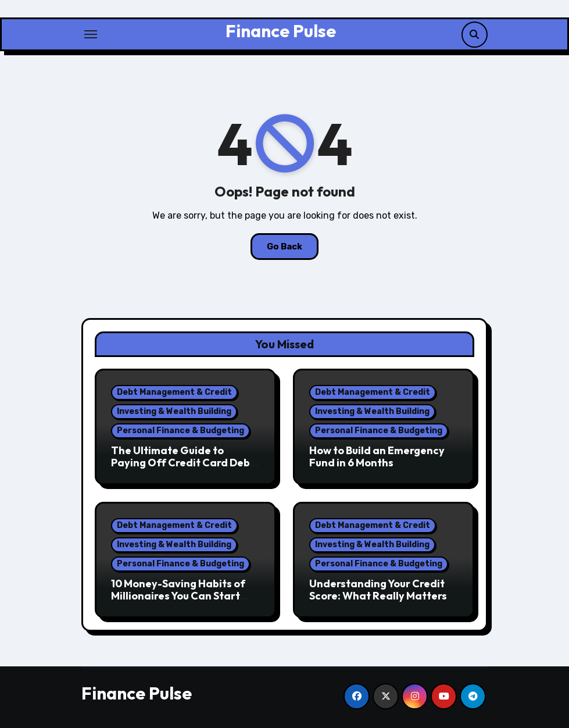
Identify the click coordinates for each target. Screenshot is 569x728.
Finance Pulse (281, 31)
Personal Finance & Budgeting (180, 431)
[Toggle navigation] (91, 34)
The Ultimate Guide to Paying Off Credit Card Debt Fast (183, 463)
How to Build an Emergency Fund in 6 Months (377, 457)
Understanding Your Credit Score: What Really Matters (378, 590)
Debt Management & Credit (174, 392)
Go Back (284, 247)
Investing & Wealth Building (174, 411)
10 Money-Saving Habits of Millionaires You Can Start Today (178, 596)
